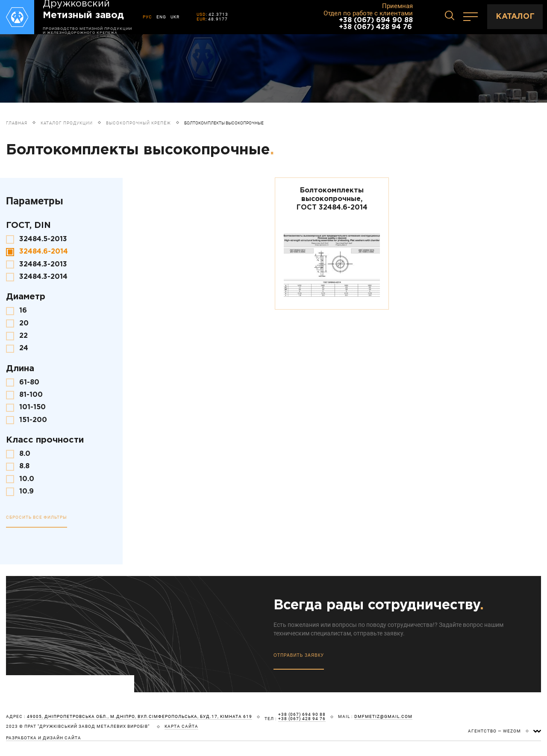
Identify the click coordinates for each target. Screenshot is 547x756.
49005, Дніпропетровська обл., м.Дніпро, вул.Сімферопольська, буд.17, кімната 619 (140, 717)
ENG (161, 17)
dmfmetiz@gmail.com (383, 717)
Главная (17, 123)
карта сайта (181, 726)
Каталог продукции (67, 123)
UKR (175, 17)
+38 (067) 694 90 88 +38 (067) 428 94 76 (376, 24)
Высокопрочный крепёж (138, 123)
